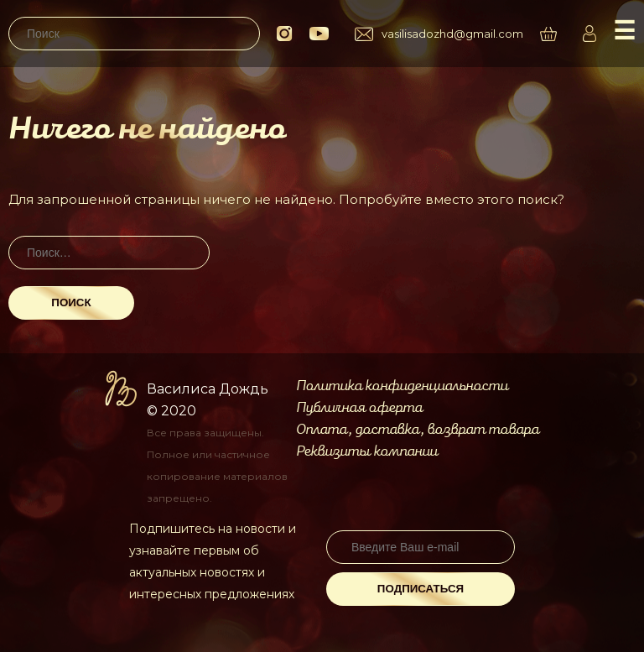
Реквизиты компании (367, 451)
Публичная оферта (359, 408)
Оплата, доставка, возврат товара (418, 430)
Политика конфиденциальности (402, 386)
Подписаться (421, 589)
